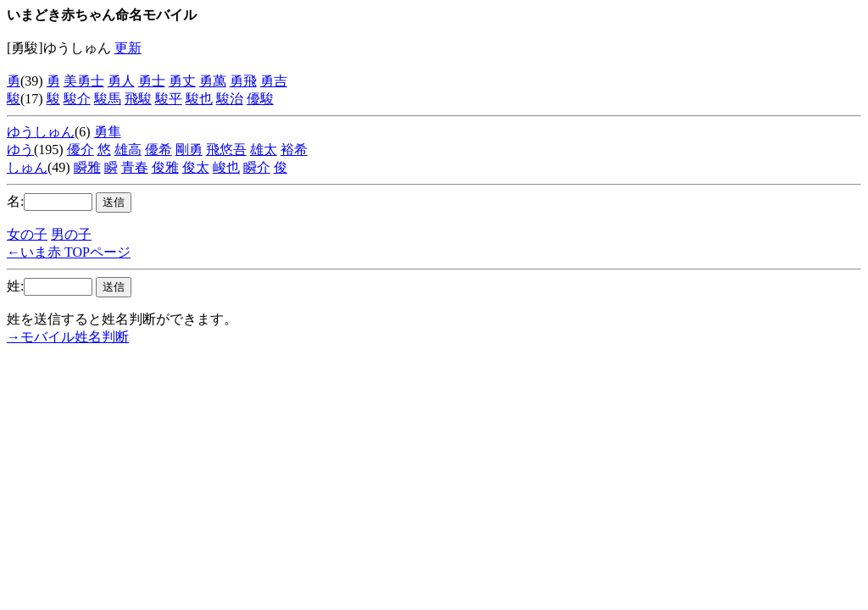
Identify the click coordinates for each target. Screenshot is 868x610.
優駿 (260, 99)
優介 (81, 150)
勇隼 (108, 132)
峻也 (226, 167)
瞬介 (257, 167)
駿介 (77, 99)
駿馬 (108, 99)
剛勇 (189, 150)
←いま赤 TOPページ (69, 252)
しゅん (27, 167)
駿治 (230, 99)
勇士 (152, 81)
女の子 (27, 234)
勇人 (121, 81)
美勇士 (84, 81)
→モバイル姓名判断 (68, 337)
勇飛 (243, 81)
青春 (135, 167)
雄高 (128, 150)
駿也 (199, 99)
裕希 (294, 150)
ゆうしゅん (41, 132)
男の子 (71, 234)
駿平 (169, 99)
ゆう (20, 150)
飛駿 (138, 99)
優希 (159, 150)
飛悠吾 (226, 150)
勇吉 (274, 81)
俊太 (196, 167)
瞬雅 (87, 167)
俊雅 (165, 167)
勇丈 (182, 81)
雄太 (264, 150)
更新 (128, 48)
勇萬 (213, 81)
